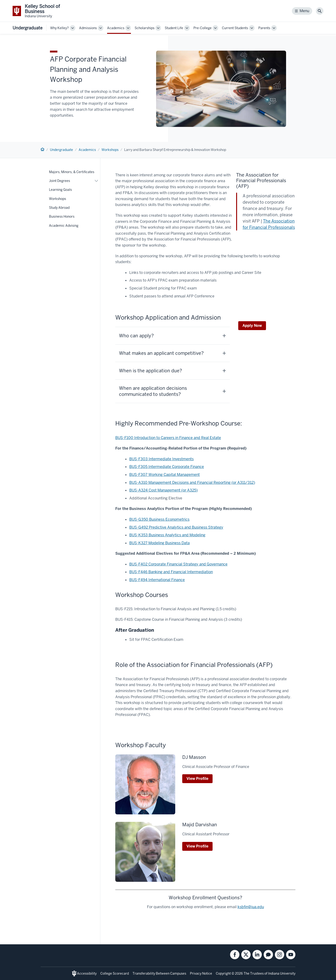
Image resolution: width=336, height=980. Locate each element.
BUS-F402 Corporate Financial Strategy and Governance (178, 564)
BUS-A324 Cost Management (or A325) (163, 490)
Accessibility (87, 973)
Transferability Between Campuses (159, 973)
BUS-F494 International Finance (157, 580)
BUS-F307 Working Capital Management (164, 475)
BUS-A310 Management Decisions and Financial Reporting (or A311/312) (192, 483)
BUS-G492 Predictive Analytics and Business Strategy (176, 527)
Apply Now (252, 326)
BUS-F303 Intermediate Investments (161, 459)
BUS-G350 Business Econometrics (159, 519)
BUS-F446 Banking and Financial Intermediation (171, 572)
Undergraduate (28, 28)
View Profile (197, 779)
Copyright (223, 973)
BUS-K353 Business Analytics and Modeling (167, 535)
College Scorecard (115, 973)
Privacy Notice (201, 973)
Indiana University (282, 973)
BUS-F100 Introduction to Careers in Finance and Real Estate (168, 438)
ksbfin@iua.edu (251, 907)
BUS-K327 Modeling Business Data (159, 543)
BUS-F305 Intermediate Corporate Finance (167, 467)
